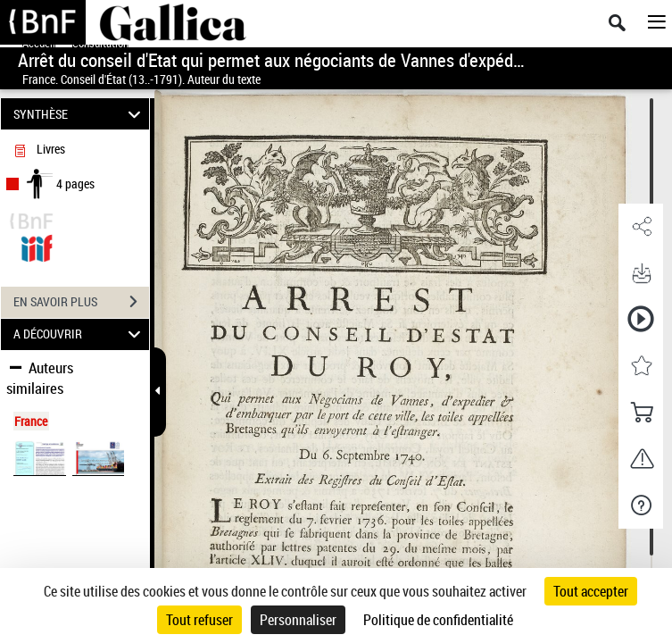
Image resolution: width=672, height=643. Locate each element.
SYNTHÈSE (80, 114)
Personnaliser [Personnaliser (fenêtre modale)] (298, 620)
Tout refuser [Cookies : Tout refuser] (199, 620)
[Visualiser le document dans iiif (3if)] (37, 246)
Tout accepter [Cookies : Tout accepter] (591, 591)
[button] (641, 227)
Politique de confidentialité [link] (438, 620)
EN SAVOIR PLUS (81, 302)
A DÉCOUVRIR (80, 334)
